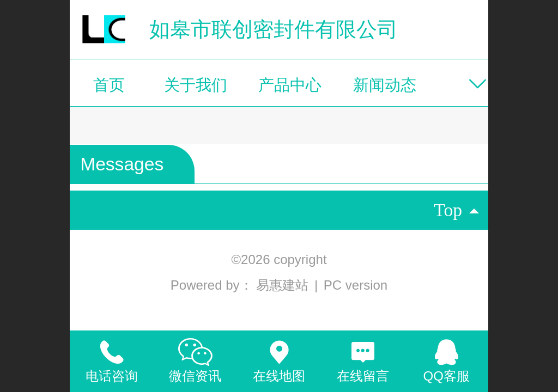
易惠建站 (284, 285)
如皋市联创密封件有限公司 (274, 29)
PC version (356, 285)
